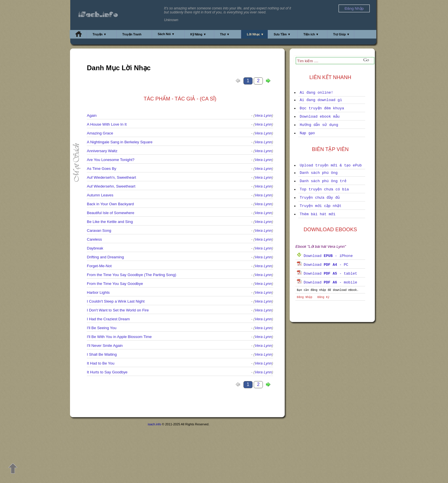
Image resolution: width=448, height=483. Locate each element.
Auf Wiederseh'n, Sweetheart (111, 177)
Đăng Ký (323, 297)
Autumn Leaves (100, 195)
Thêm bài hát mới (318, 214)
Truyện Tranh (132, 34)
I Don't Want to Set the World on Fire (118, 310)
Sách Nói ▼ (166, 34)
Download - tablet (327, 274)
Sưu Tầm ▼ (282, 34)
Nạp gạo (307, 133)
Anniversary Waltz (102, 151)
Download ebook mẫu (320, 117)
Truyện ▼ (100, 34)
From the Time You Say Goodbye (115, 284)
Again (92, 115)
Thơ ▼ (225, 34)
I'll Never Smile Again (105, 346)
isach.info (154, 424)
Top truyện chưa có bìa (324, 189)
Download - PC (323, 265)
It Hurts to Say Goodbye (107, 372)
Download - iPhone (325, 256)
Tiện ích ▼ (311, 34)
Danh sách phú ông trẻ (323, 181)
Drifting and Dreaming (105, 257)
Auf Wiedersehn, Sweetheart (111, 186)
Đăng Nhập (305, 297)
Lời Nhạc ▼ (255, 34)
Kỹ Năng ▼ (198, 34)
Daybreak (95, 248)
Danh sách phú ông (319, 173)
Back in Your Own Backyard (110, 204)
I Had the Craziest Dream (108, 319)
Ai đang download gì (321, 100)
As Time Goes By (102, 169)
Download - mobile (327, 282)
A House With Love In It (107, 124)
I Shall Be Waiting (102, 354)
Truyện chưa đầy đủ (320, 198)
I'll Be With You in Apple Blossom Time (119, 337)
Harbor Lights (98, 292)
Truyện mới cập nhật (321, 206)
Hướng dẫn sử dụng (319, 125)
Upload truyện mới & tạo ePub (331, 165)
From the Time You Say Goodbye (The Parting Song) (132, 275)
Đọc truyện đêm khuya (322, 108)
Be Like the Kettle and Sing (110, 222)
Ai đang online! (316, 93)
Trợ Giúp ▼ (341, 34)
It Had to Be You (101, 363)
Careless (94, 239)
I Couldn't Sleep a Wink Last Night (116, 301)
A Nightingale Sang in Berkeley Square (120, 142)
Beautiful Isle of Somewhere (111, 213)
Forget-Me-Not (99, 266)
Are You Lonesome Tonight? (111, 160)
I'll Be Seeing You (102, 328)
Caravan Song (99, 231)
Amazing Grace (100, 133)
